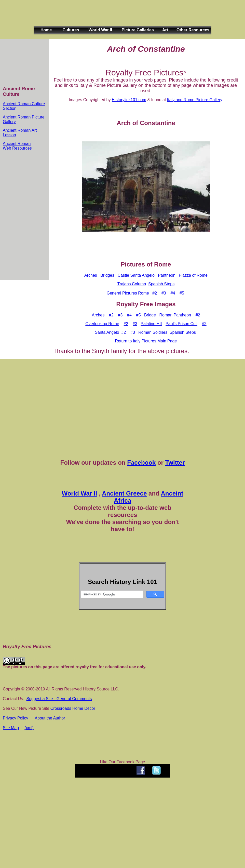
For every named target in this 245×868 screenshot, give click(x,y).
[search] (111, 594)
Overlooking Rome (102, 324)
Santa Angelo (107, 332)
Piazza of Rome (193, 275)
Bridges (107, 275)
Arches (91, 275)
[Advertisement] (121, 17)
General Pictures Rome (128, 293)
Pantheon (167, 275)
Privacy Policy (16, 718)
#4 (173, 293)
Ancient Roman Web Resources (17, 146)
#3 (164, 293)
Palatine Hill (151, 324)
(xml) (29, 728)
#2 (155, 293)
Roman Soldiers (153, 332)
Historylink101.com (129, 100)
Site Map (11, 728)
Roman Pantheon (175, 315)
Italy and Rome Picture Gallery (195, 100)
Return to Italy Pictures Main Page (146, 341)
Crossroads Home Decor (73, 708)
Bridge (150, 315)
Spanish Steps (161, 284)
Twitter (175, 463)
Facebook (141, 463)
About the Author (50, 718)
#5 (182, 293)
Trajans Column (132, 284)
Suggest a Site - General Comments (59, 699)
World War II (79, 493)
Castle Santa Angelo (136, 275)
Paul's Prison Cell (181, 324)
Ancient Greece (124, 493)
